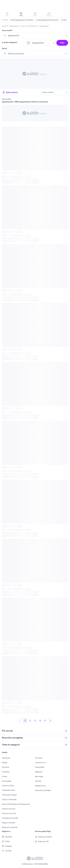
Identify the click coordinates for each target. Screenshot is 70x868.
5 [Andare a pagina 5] (45, 721)
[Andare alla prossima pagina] (51, 721)
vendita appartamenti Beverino (47, 20)
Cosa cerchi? (7, 30)
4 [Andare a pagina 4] (40, 721)
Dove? (5, 48)
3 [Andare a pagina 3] (35, 721)
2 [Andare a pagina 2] (30, 721)
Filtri (62, 43)
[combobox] (35, 35)
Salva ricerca (10, 92)
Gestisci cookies (8, 786)
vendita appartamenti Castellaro (22, 20)
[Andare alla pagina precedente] (20, 721)
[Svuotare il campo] (66, 35)
